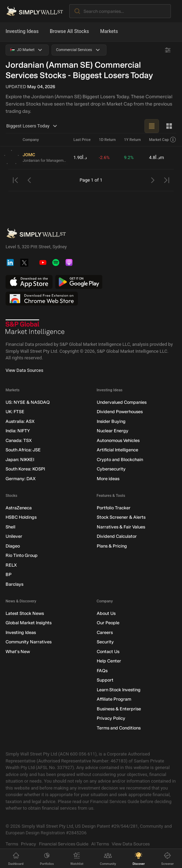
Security (105, 642)
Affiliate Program (114, 699)
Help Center (109, 661)
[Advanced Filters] (168, 50)
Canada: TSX (19, 440)
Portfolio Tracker (114, 508)
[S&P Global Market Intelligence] (35, 328)
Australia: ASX (20, 421)
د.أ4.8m (156, 157)
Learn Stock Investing (119, 690)
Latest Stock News (25, 613)
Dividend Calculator (117, 537)
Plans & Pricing (112, 546)
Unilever (14, 537)
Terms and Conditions (119, 728)
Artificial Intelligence (117, 450)
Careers (105, 632)
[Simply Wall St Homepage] (35, 11)
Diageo (13, 546)
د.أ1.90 (80, 157)
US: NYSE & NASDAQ (28, 402)
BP (9, 575)
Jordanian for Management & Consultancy (45, 161)
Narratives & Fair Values (121, 527)
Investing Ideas (22, 31)
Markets (109, 31)
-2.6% (104, 157)
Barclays (14, 584)
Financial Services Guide (64, 844)
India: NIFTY (18, 431)
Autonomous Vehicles (118, 440)
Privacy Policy (111, 719)
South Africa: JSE (23, 450)
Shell (10, 527)
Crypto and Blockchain (120, 460)
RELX (11, 565)
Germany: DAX (21, 479)
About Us (106, 613)
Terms (12, 844)
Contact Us (108, 652)
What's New (18, 652)
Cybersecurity (111, 469)
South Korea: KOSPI (25, 469)
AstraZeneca (19, 508)
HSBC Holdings (21, 518)
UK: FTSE (15, 412)
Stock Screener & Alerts (121, 518)
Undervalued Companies (122, 402)
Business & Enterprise (119, 709)
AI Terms (100, 844)
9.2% (129, 157)
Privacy (29, 844)
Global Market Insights (29, 623)
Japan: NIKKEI (20, 460)
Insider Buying (111, 421)
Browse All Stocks (69, 31)
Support (105, 680)
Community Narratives (29, 642)
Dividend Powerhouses (120, 412)
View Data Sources (24, 370)
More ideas (108, 479)
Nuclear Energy (113, 431)
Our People (108, 623)
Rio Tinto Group (22, 556)
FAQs (102, 671)
